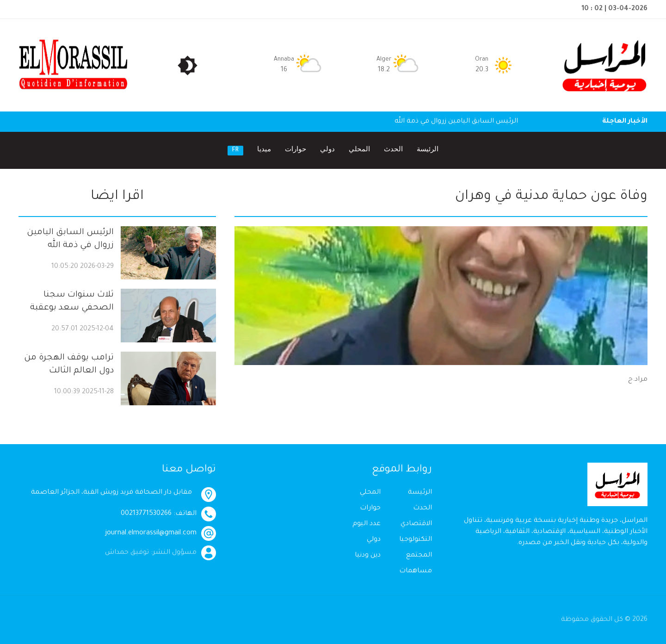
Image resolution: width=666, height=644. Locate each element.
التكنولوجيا (416, 540)
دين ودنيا (368, 556)
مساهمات (416, 571)
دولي (327, 150)
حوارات (296, 150)
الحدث (393, 150)
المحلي (359, 150)
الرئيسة (428, 150)
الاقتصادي (416, 524)
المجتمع (419, 556)
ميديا (264, 150)
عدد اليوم (367, 524)
